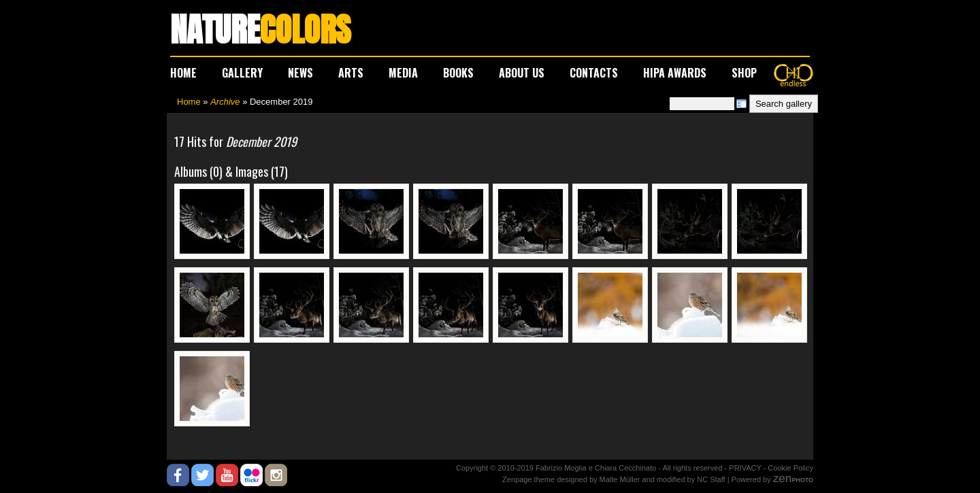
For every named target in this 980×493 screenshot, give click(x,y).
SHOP (744, 73)
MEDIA (403, 73)
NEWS (300, 73)
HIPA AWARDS (675, 73)
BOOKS (458, 73)
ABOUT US (522, 73)
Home (189, 102)
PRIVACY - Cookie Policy (771, 468)
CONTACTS (594, 73)
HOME (183, 73)
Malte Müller (620, 479)
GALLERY (242, 73)
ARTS (351, 73)
